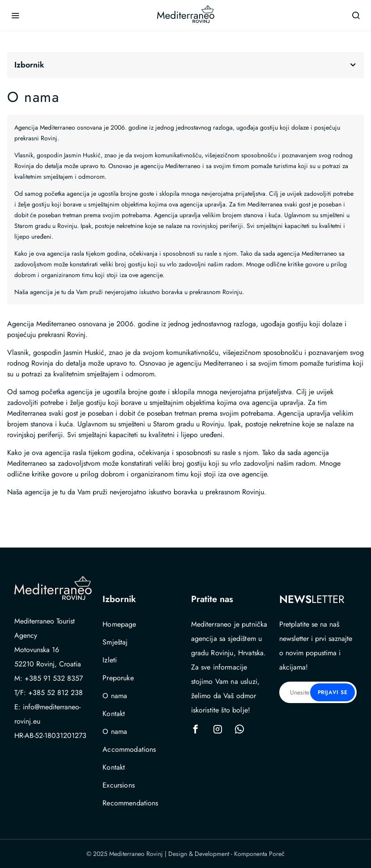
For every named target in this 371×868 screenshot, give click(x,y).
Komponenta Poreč (259, 854)
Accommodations (129, 749)
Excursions (119, 785)
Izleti (110, 660)
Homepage (119, 624)
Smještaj (115, 642)
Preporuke (118, 678)
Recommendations (130, 803)
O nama (115, 696)
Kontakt (114, 714)
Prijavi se (333, 692)
